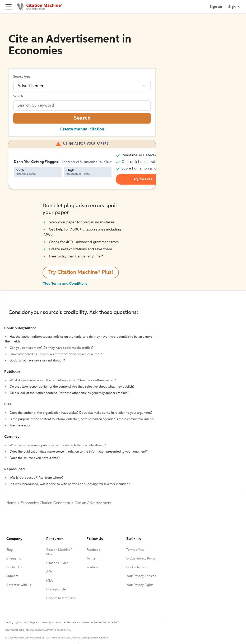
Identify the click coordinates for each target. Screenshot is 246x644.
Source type (22, 77)
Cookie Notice (136, 567)
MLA (50, 581)
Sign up (216, 7)
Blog (10, 550)
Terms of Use (135, 550)
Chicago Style (56, 590)
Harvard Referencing (61, 598)
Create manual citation (82, 129)
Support (12, 576)
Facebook (93, 550)
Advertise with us (19, 585)
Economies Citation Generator (45, 503)
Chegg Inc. (14, 559)
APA (49, 572)
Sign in (234, 7)
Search (18, 96)
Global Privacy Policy (141, 559)
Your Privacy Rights (140, 585)
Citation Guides (57, 563)
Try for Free (143, 179)
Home (11, 503)
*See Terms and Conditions (65, 284)
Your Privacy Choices (141, 576)
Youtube (92, 567)
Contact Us (14, 567)
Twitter (91, 559)
